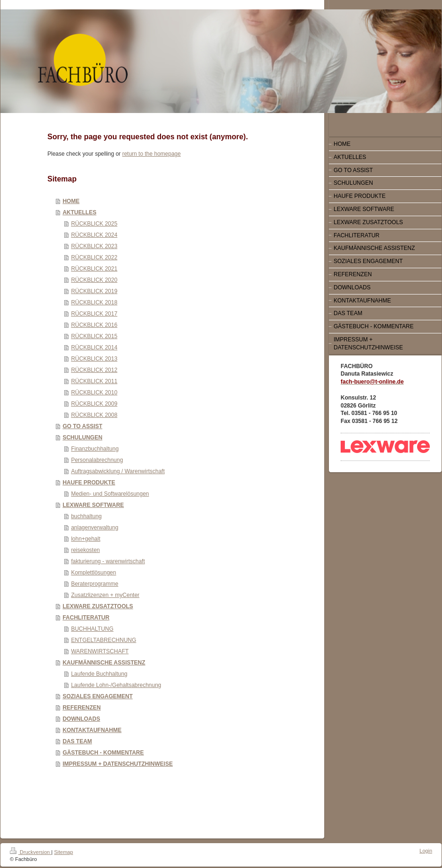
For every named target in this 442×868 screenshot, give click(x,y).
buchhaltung (86, 516)
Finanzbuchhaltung (95, 449)
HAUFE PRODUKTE (89, 483)
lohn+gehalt (85, 539)
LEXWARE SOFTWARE (93, 505)
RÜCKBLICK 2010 (94, 392)
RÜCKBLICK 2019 (94, 291)
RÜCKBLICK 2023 (94, 246)
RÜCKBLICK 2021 (94, 269)
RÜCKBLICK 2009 (94, 404)
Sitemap (63, 852)
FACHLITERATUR (86, 618)
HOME (71, 201)
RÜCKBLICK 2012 (94, 370)
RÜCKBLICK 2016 (94, 325)
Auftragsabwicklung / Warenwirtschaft (118, 471)
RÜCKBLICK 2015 (94, 336)
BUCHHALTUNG (92, 629)
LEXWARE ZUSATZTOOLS (98, 606)
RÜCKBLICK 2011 (94, 381)
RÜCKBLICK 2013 (94, 359)
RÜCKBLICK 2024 (94, 235)
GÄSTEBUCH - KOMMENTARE (103, 753)
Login (426, 851)
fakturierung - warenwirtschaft (108, 561)
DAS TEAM (77, 741)
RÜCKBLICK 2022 (94, 257)
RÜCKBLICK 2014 (94, 347)
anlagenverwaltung (95, 528)
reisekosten (85, 550)
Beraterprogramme (95, 584)
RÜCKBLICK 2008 (94, 415)
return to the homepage (151, 154)
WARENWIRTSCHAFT (100, 651)
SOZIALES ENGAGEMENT (97, 696)
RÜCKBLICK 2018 (94, 302)
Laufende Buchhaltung (99, 674)
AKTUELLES (79, 212)
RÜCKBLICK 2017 (94, 314)
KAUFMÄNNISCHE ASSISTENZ (104, 663)
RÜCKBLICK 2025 (94, 224)
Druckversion (30, 852)
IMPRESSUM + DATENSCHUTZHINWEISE (118, 764)
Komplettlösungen (93, 573)
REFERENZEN (81, 708)
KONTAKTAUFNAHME (92, 730)
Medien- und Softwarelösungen (110, 494)
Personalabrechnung (97, 460)
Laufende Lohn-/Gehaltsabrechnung (116, 685)
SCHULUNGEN (82, 438)
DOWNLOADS (81, 719)
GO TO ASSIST (82, 426)
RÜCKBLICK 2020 (94, 280)
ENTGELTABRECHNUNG (103, 640)
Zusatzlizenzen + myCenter (105, 595)
